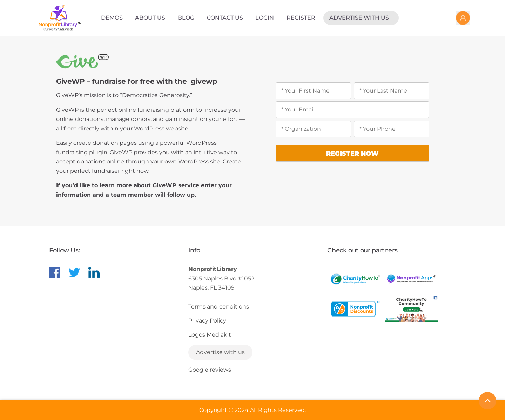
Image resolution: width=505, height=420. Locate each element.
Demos (112, 18)
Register (301, 18)
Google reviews (210, 370)
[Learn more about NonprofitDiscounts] (355, 309)
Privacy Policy (207, 321)
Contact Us (225, 18)
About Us (150, 18)
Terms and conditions (219, 307)
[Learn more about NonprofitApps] (411, 279)
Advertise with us (359, 18)
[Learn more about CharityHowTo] (355, 279)
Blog (186, 18)
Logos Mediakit (210, 335)
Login (265, 18)
